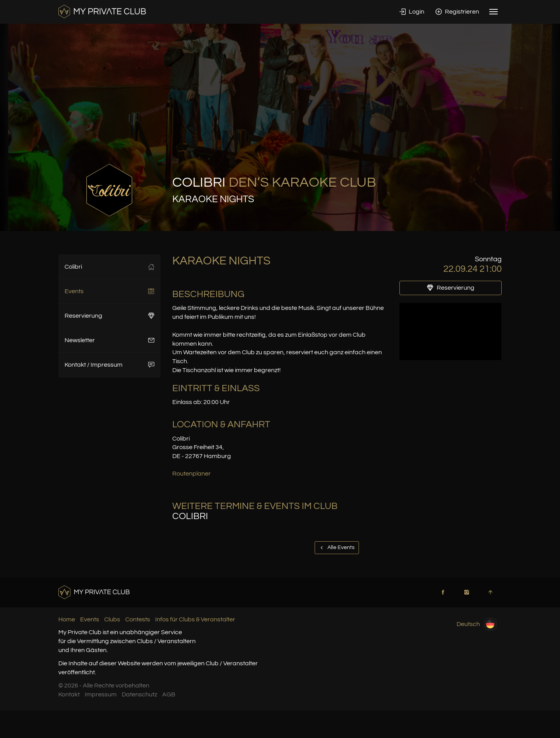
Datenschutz (139, 694)
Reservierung (109, 316)
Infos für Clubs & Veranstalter (195, 619)
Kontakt (69, 694)
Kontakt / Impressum (109, 365)
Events (109, 291)
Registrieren (457, 12)
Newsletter (109, 340)
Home (67, 619)
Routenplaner (192, 474)
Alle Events (337, 547)
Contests (138, 619)
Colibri (109, 267)
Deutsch (477, 624)
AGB (169, 694)
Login (412, 12)
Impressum (101, 694)
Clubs (112, 619)
